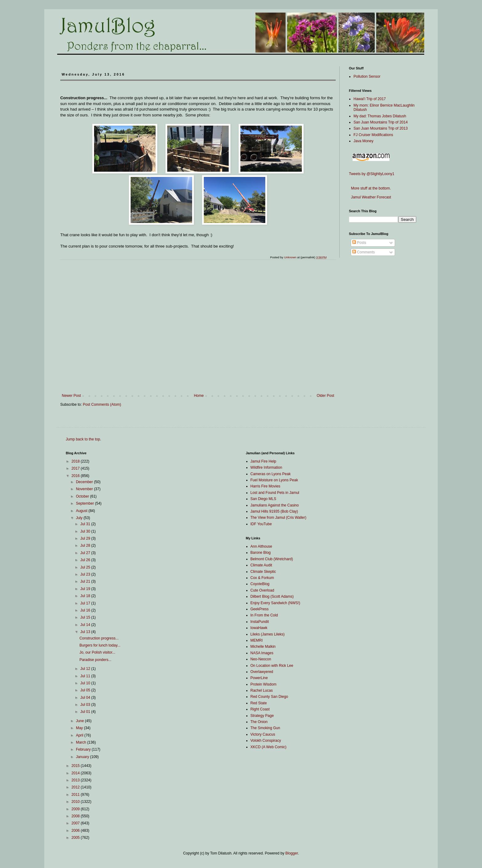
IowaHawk (259, 628)
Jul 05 (86, 690)
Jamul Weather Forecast (370, 197)
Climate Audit (261, 565)
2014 (76, 773)
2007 (76, 823)
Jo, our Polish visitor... (97, 652)
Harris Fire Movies (265, 486)
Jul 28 (86, 545)
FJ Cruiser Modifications (373, 135)
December (85, 482)
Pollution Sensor (367, 76)
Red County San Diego (269, 697)
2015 (76, 766)
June (80, 721)
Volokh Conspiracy (266, 741)
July (80, 518)
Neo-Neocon (261, 659)
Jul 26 (86, 560)
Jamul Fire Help (263, 461)
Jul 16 (86, 610)
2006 (76, 831)
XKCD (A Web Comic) (269, 747)
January (83, 757)
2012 (76, 787)
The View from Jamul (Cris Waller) (279, 518)
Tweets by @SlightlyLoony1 (372, 174)
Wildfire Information (266, 467)
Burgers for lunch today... (100, 645)
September (85, 503)
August (82, 511)
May (80, 728)
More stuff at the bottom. (370, 188)
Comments (363, 252)
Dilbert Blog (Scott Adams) (272, 596)
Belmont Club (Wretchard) (272, 559)
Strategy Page (262, 716)
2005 (76, 838)
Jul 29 (86, 538)
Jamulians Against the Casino (275, 505)
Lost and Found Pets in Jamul (275, 493)
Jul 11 (86, 676)
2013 (76, 780)
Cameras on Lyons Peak (271, 474)
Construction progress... (99, 638)
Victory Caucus (263, 734)
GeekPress (260, 609)
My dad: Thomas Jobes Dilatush (380, 116)
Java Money (363, 141)
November (85, 489)
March (82, 742)
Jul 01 (86, 712)
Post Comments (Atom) (102, 405)
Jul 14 (86, 625)
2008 (76, 816)
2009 (76, 809)
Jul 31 (86, 524)
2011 (76, 795)
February (84, 749)
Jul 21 (86, 581)
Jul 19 (86, 589)
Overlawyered (262, 672)
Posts (359, 243)
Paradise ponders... (95, 660)
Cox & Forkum (262, 578)
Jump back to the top (83, 439)
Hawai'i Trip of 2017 (370, 99)
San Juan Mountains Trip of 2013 (381, 128)
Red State (259, 703)
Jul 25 (86, 567)
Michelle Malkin (263, 647)
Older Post (325, 396)
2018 (76, 461)
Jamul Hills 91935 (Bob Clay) (274, 511)
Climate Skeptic (263, 572)
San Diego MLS (263, 499)
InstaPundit (260, 622)
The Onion (259, 722)
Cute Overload (262, 590)
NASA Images (262, 653)
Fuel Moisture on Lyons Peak (274, 480)
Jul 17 (86, 603)
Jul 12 (86, 669)
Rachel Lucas (262, 690)
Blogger (292, 853)
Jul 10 (86, 683)
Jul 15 (86, 617)
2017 (76, 468)
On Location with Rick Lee (272, 666)
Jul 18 (86, 596)
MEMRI (257, 640)
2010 (76, 802)
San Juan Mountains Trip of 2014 (381, 122)
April (80, 735)
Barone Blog (261, 553)
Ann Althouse (261, 546)
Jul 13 (86, 632)
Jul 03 (86, 705)
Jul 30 (86, 531)
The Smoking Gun (265, 728)
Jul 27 (86, 553)
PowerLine (259, 678)
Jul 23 (86, 574)
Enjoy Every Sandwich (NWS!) (275, 603)
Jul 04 (86, 698)
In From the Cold (264, 615)
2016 (76, 476)
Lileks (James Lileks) (268, 634)
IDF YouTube (261, 524)
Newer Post (71, 396)
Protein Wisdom (264, 684)
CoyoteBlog (260, 584)
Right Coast (260, 709)
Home (199, 396)
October (83, 496)
